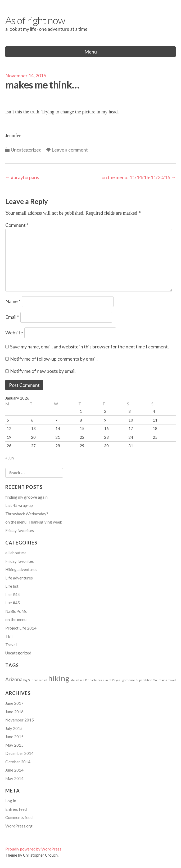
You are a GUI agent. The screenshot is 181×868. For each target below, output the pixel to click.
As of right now (35, 20)
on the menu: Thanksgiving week (34, 522)
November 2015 (20, 720)
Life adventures (19, 578)
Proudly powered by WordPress (33, 849)
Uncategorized (26, 150)
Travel (11, 645)
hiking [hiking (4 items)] (59, 678)
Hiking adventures (21, 569)
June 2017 (14, 703)
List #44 (13, 595)
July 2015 (14, 728)
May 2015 (14, 745)
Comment (17, 225)
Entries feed (16, 809)
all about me (16, 553)
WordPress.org (19, 826)
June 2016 (14, 712)
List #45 (13, 603)
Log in (11, 801)
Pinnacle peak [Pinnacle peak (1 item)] (95, 680)
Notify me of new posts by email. (43, 371)
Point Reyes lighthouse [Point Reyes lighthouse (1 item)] (120, 680)
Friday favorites (20, 530)
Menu (91, 52)
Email (12, 317)
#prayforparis (22, 177)
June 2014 (14, 770)
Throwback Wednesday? (27, 514)
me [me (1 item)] (82, 680)
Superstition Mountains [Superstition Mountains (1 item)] (151, 680)
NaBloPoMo (16, 611)
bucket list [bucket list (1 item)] (40, 680)
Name (13, 301)
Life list (12, 586)
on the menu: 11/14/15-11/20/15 (139, 177)
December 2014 (19, 753)
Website (14, 333)
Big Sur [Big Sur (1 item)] (28, 680)
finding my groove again (26, 497)
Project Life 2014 (21, 628)
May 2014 (14, 778)
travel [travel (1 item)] (172, 680)
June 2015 (14, 737)
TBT (9, 636)
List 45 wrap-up (19, 505)
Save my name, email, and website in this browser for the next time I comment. (89, 347)
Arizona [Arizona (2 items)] (14, 679)
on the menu (16, 619)
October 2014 (18, 762)
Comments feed (19, 817)
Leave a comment (70, 150)
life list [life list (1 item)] (75, 680)
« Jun (10, 458)
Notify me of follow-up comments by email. (54, 359)
